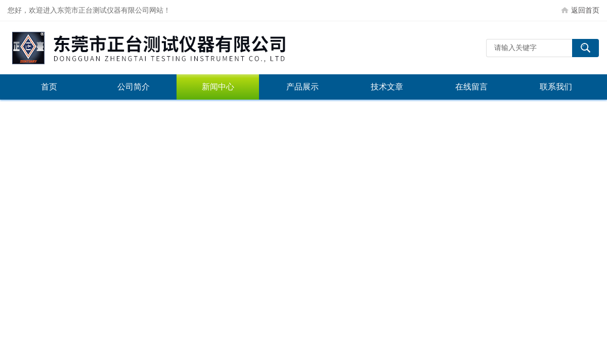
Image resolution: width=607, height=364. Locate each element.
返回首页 (585, 10)
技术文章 (387, 87)
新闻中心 (218, 87)
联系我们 (556, 87)
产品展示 (302, 87)
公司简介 (134, 87)
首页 (49, 87)
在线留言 (471, 87)
